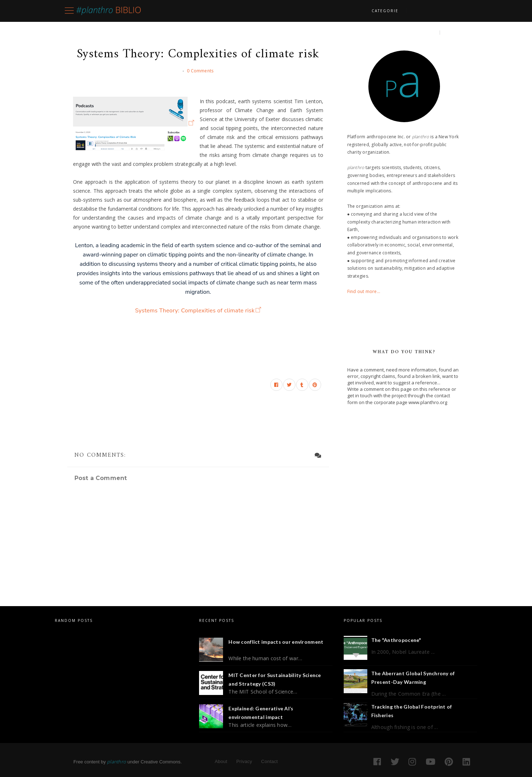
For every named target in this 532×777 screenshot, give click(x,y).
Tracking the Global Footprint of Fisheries (412, 711)
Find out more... (364, 291)
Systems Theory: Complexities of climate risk (195, 311)
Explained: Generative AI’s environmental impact (261, 713)
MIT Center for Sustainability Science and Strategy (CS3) (275, 679)
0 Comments (200, 71)
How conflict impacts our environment (276, 642)
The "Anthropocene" (396, 640)
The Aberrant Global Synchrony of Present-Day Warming (413, 678)
